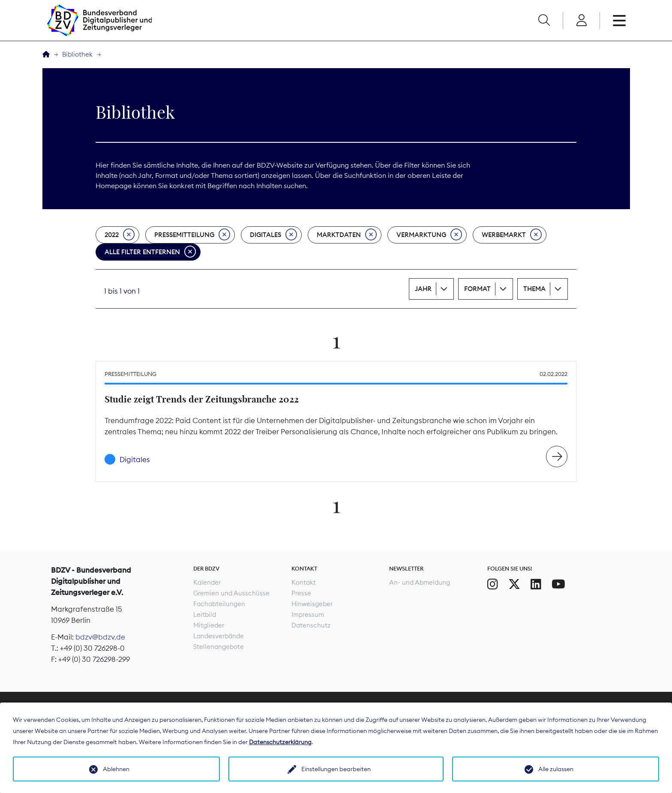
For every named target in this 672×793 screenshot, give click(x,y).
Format (477, 289)
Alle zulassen (556, 769)
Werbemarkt (512, 235)
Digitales (273, 235)
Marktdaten (347, 235)
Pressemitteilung (192, 235)
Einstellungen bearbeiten (336, 769)
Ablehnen (116, 769)
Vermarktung (429, 235)
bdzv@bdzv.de (100, 637)
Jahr (423, 289)
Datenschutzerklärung (280, 742)
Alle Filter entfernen (150, 252)
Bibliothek (77, 54)
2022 (120, 235)
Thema (534, 289)
